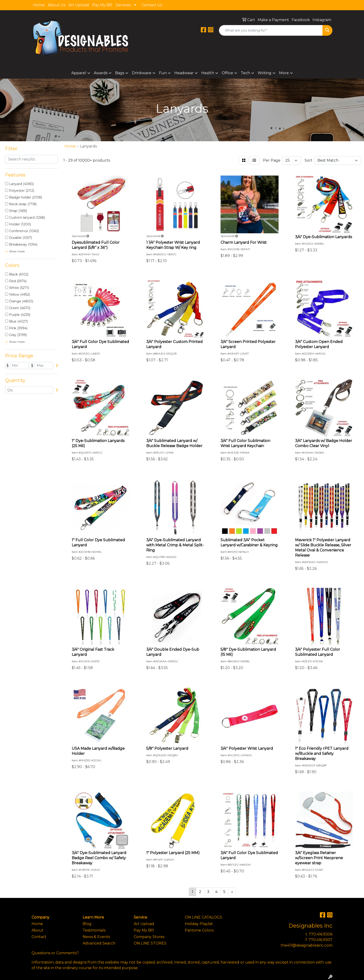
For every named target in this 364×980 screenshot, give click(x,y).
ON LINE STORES (150, 943)
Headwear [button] (184, 73)
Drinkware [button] (142, 73)
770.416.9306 (321, 934)
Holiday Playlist (199, 924)
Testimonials (94, 930)
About (37, 930)
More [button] (284, 73)
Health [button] (208, 73)
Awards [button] (101, 73)
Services (123, 5)
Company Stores (149, 937)
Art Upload (79, 5)
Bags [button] (120, 73)
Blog (87, 924)
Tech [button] (245, 73)
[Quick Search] (271, 30)
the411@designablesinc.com (307, 945)
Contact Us (152, 5)
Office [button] (227, 73)
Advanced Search (99, 943)
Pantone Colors (199, 930)
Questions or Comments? (55, 953)
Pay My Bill (102, 5)
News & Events (96, 937)
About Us (57, 5)
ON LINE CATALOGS (203, 917)
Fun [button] (163, 73)
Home (39, 5)
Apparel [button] (79, 73)
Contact (39, 937)
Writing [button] (265, 73)
